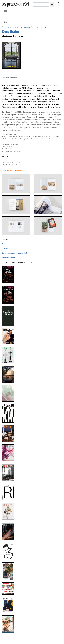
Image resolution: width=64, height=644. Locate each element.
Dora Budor (11, 32)
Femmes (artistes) (9, 257)
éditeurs (5, 27)
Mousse (16, 27)
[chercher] (41, 5)
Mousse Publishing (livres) (35, 27)
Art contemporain (9, 244)
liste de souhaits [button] (10, 78)
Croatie (5, 248)
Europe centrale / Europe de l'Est (14, 253)
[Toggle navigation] (6, 12)
